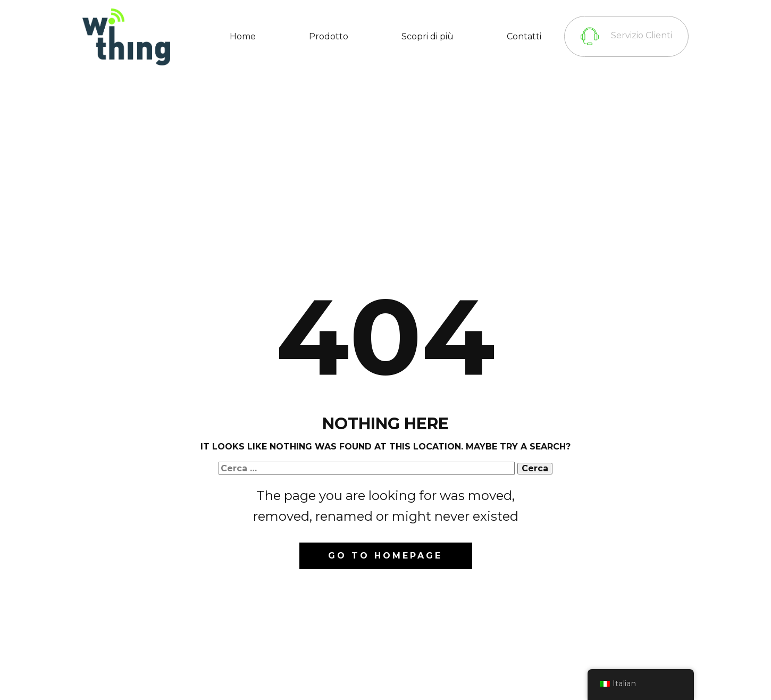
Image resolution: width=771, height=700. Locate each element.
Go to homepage (385, 556)
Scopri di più (428, 36)
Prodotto (329, 36)
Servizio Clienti (626, 36)
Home (243, 36)
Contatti (524, 36)
